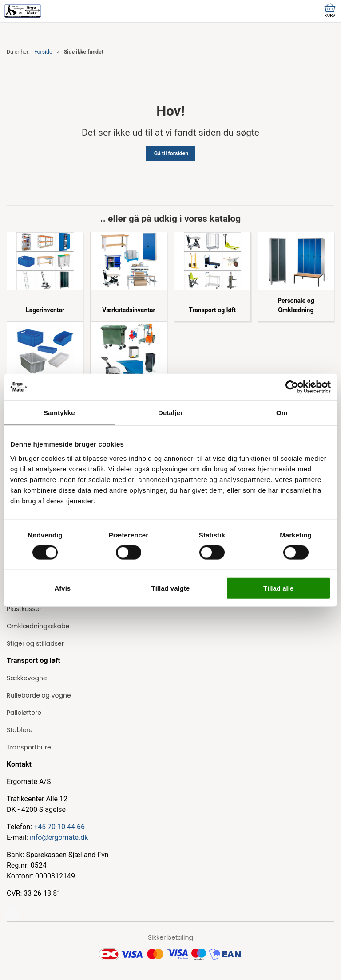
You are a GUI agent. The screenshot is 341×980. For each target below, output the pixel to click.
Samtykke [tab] (59, 413)
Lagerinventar (45, 310)
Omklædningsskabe (38, 626)
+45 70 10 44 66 (59, 827)
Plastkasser (24, 609)
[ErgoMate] (23, 11)
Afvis (62, 588)
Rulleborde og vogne (39, 695)
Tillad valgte (170, 588)
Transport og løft (212, 310)
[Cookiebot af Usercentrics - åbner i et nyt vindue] (292, 387)
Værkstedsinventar (129, 310)
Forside (43, 52)
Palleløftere (24, 713)
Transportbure (29, 747)
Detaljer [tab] (170, 413)
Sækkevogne (27, 678)
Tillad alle (278, 588)
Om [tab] (282, 413)
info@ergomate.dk (59, 837)
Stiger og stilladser (35, 643)
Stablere (20, 730)
